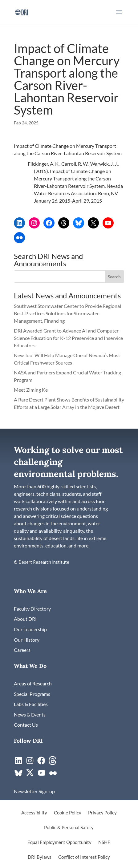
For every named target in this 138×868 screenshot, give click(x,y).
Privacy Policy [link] (102, 813)
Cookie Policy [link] (68, 813)
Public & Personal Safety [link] (69, 828)
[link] (21, 12)
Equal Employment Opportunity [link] (59, 842)
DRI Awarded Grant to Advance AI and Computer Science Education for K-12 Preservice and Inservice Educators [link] (68, 338)
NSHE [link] (104, 842)
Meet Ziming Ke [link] (31, 390)
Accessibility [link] (34, 813)
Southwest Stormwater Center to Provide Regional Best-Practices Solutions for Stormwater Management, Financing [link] (67, 313)
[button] (119, 16)
